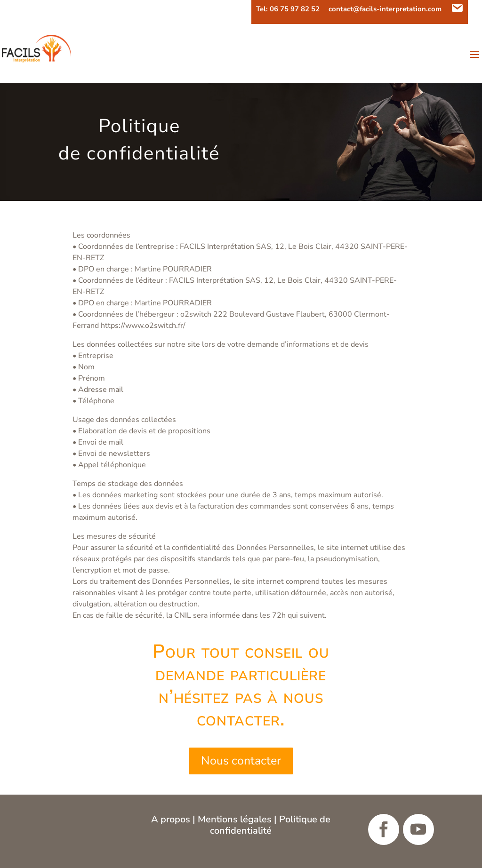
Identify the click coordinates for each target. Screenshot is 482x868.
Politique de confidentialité (270, 825)
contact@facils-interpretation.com (385, 10)
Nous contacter (241, 761)
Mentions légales (235, 819)
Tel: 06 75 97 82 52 (288, 10)
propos (177, 819)
